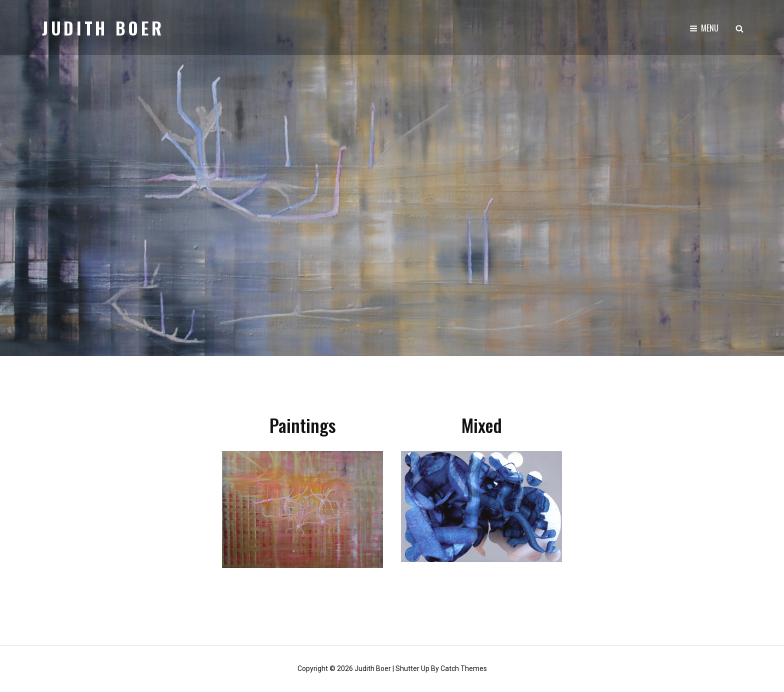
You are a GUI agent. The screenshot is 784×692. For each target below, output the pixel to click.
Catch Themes (464, 668)
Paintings (303, 425)
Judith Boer (103, 28)
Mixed (482, 425)
